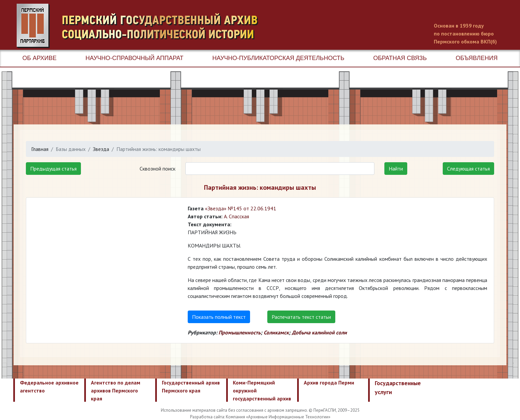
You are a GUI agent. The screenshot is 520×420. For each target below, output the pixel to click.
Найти (396, 169)
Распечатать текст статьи (301, 317)
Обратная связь (400, 58)
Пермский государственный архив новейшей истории (141, 26)
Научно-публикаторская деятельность (278, 58)
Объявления (477, 58)
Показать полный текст (219, 317)
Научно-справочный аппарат (134, 58)
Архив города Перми (329, 383)
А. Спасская (236, 216)
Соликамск (276, 332)
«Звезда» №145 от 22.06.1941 (241, 208)
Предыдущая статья (53, 169)
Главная (40, 149)
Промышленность (240, 332)
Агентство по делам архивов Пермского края (116, 390)
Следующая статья (468, 169)
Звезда (101, 149)
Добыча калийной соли (319, 332)
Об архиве (40, 58)
